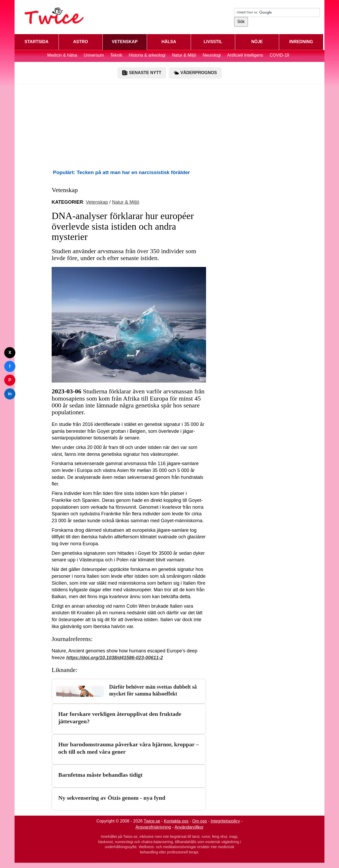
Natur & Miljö (184, 55)
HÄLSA (169, 42)
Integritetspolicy (225, 821)
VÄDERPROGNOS (195, 73)
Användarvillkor (189, 827)
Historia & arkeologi (148, 55)
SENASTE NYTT (142, 73)
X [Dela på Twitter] (10, 353)
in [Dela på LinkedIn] (10, 394)
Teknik (116, 55)
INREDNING (301, 42)
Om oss (200, 821)
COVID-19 (279, 55)
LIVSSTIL (213, 42)
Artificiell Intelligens (245, 55)
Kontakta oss (176, 821)
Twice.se (152, 821)
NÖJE (257, 42)
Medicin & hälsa (63, 55)
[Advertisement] (169, 126)
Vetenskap (97, 202)
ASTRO (81, 42)
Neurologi (212, 55)
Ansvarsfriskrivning (153, 827)
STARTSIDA (37, 42)
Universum (94, 55)
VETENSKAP (125, 42)
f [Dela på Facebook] (10, 366)
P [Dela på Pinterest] (10, 380)
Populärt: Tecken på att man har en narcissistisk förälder (121, 172)
